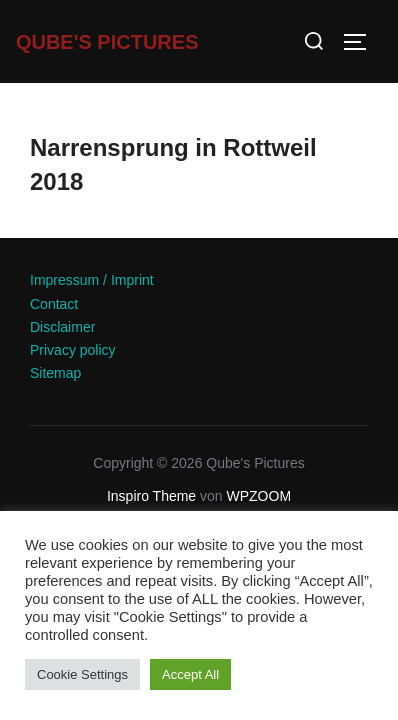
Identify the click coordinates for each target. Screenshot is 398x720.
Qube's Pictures (107, 42)
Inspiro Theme (151, 496)
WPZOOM (259, 496)
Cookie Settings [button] (82, 674)
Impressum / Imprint (92, 280)
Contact (54, 304)
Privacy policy (73, 350)
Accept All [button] (190, 674)
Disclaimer (62, 327)
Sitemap (55, 373)
